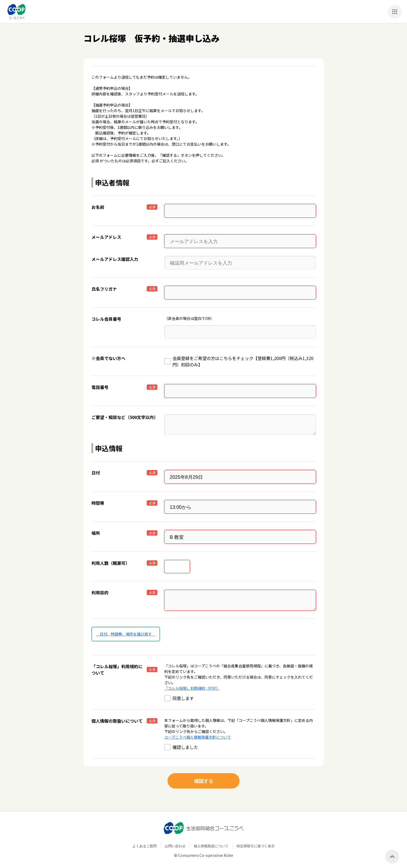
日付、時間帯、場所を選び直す (126, 630)
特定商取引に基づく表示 (256, 843)
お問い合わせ (175, 843)
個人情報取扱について (211, 843)
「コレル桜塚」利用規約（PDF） (192, 685)
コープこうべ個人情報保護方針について (198, 734)
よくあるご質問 (144, 843)
